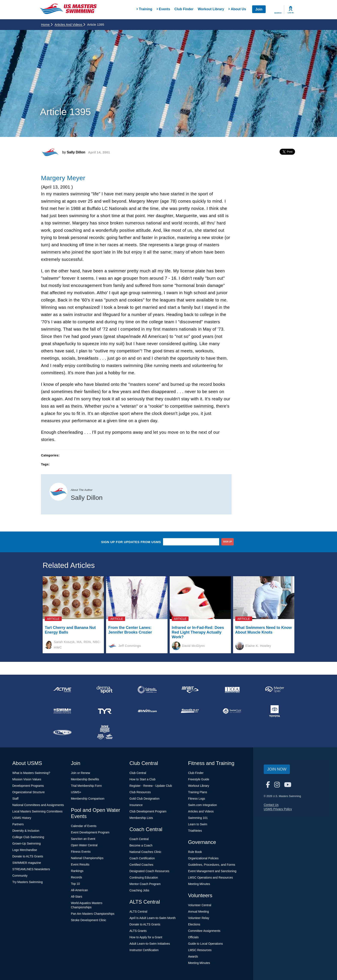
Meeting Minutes (199, 884)
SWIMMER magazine (27, 863)
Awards (193, 956)
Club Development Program (148, 811)
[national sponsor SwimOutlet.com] (190, 711)
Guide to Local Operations (206, 944)
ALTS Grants (138, 931)
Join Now (277, 769)
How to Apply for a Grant (146, 937)
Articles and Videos (70, 24)
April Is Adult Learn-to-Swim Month (153, 918)
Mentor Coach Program (145, 884)
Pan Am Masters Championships (93, 914)
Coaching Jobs (139, 890)
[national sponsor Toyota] (275, 711)
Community (20, 876)
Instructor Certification (144, 950)
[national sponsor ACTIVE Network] (62, 690)
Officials (193, 937)
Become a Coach (141, 845)
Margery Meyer (63, 178)
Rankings (77, 871)
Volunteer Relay (199, 918)
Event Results (80, 864)
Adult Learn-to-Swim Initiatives (150, 944)
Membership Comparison (88, 799)
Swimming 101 (198, 818)
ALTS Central (138, 912)
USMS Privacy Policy (278, 809)
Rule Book (195, 852)
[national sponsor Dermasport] (105, 690)
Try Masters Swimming (28, 882)
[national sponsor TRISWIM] (62, 732)
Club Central (138, 773)
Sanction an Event (83, 839)
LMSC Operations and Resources (210, 878)
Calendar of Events (84, 826)
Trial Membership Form (86, 786)
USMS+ (76, 792)
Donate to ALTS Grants (28, 856)
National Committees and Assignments (38, 805)
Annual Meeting (198, 912)
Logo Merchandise (25, 850)
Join (259, 9)
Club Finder (184, 9)
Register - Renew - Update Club (151, 786)
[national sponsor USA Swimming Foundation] (105, 732)
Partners (18, 824)
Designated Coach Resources (149, 871)
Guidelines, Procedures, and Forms (212, 865)
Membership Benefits (85, 779)
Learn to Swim (198, 824)
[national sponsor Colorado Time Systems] (147, 690)
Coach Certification (142, 858)
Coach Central (139, 839)
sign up (228, 542)
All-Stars (77, 897)
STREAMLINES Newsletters (31, 869)
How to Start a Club (142, 779)
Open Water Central (84, 845)
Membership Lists (141, 818)
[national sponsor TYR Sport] (105, 711)
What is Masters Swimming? (31, 773)
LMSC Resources (200, 950)
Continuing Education (144, 878)
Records (76, 877)
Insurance (136, 805)
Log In (291, 13)
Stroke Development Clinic (89, 920)
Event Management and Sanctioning (212, 871)
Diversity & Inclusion (26, 831)
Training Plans (198, 792)
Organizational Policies (203, 858)
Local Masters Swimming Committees (37, 811)
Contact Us (271, 805)
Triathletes (195, 831)
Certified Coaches (141, 865)
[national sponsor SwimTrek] (232, 711)
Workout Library (211, 9)
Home (47, 24)
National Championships (87, 858)
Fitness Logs (197, 799)
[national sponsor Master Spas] (275, 690)
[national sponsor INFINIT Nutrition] (190, 690)
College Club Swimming (28, 837)
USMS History (22, 818)
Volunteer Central (200, 905)
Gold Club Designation (144, 799)
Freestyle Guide (199, 779)
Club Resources (140, 792)
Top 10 (75, 884)
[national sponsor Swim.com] (147, 711)
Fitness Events (81, 852)
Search (278, 13)
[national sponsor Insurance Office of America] (232, 690)
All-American (79, 890)
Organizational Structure (29, 792)
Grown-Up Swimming (27, 843)
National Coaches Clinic (145, 852)
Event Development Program (90, 832)
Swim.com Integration (203, 805)
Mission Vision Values (27, 779)
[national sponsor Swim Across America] (62, 711)
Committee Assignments (204, 931)
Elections (194, 924)
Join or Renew (81, 773)
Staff (16, 799)
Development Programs (28, 786)
